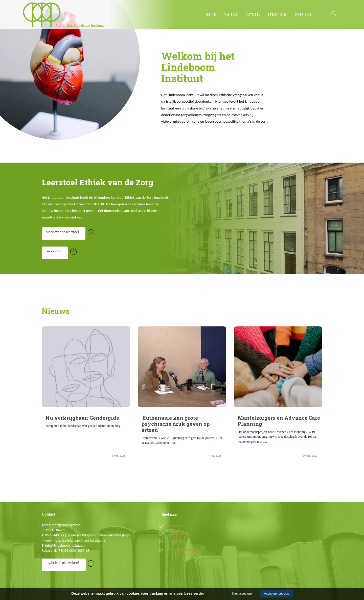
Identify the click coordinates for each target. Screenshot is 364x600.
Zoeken (334, 14)
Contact (174, 543)
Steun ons (278, 15)
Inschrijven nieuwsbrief (65, 564)
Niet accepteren (243, 594)
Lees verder (194, 593)
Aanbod (231, 15)
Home (211, 15)
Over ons (303, 15)
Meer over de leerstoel (66, 233)
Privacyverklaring (181, 551)
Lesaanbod (57, 253)
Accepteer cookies (277, 594)
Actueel (253, 15)
